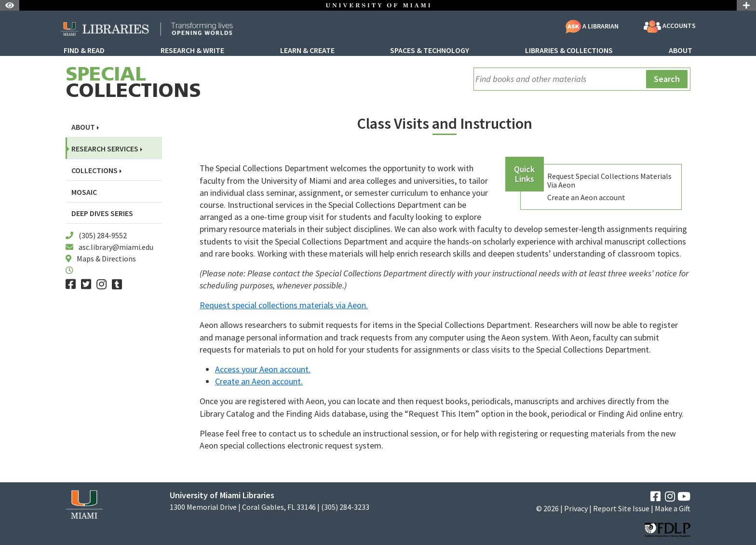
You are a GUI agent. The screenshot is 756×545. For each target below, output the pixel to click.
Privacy (576, 508)
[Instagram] (101, 284)
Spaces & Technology (430, 51)
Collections (133, 84)
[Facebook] (71, 284)
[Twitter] (86, 284)
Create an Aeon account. (259, 381)
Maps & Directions (106, 259)
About (681, 51)
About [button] (83, 127)
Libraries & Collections (569, 51)
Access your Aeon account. (263, 369)
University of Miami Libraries (222, 495)
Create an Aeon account (586, 197)
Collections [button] (94, 170)
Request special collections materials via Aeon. (284, 305)
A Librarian (592, 26)
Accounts (670, 27)
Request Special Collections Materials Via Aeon (609, 180)
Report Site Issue (621, 508)
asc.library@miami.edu (116, 247)
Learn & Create (307, 51)
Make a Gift (673, 508)
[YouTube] (684, 497)
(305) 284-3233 (345, 507)
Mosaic (84, 192)
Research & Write (192, 51)
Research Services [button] (105, 149)
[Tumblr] (117, 284)
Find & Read (84, 51)
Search (667, 79)
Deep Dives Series (102, 213)
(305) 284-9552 (103, 235)
